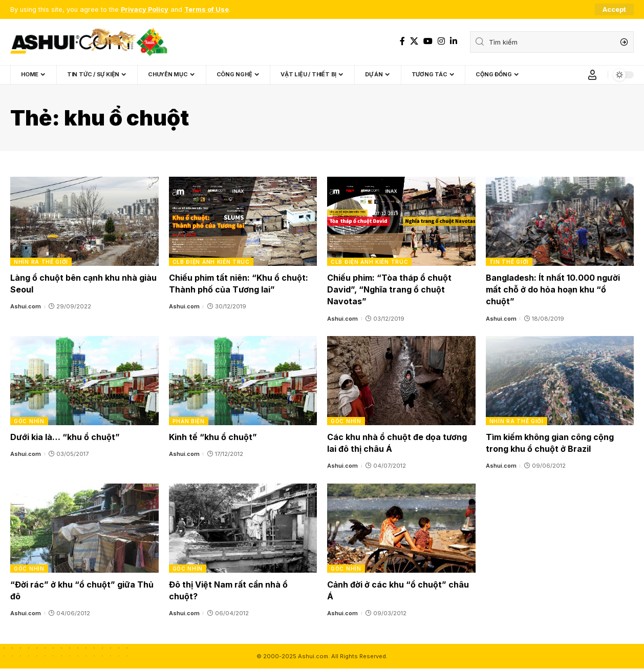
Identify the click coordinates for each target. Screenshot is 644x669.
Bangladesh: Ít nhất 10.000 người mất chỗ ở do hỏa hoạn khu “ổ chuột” (553, 289)
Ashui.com (26, 306)
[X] (414, 41)
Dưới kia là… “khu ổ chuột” (65, 437)
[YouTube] (428, 41)
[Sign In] (592, 75)
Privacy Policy (145, 9)
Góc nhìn (29, 421)
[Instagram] (441, 41)
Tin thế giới (509, 262)
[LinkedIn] (454, 41)
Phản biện (189, 421)
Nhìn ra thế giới (41, 262)
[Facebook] (402, 41)
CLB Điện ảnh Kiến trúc (211, 262)
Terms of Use (207, 9)
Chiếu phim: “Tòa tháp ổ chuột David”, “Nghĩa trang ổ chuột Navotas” (389, 289)
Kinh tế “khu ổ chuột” (213, 437)
